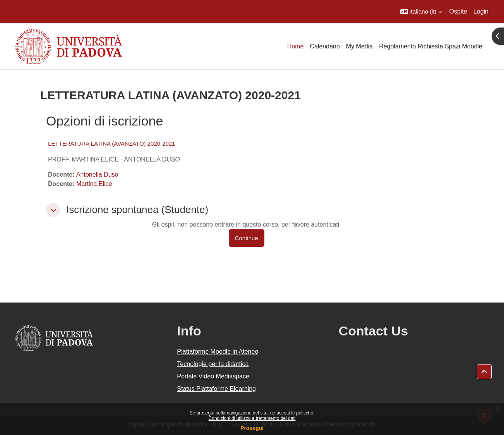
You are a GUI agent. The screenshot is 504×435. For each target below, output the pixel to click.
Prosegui (252, 428)
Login (481, 11)
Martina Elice (94, 184)
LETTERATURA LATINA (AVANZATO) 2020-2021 (111, 144)
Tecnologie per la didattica (213, 364)
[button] (421, 12)
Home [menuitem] (296, 46)
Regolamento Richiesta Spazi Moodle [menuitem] (431, 46)
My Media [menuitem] (359, 46)
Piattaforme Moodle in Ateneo (218, 352)
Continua (247, 238)
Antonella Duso (97, 175)
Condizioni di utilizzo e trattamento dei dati (252, 418)
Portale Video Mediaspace (213, 376)
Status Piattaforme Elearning (216, 389)
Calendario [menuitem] (325, 46)
